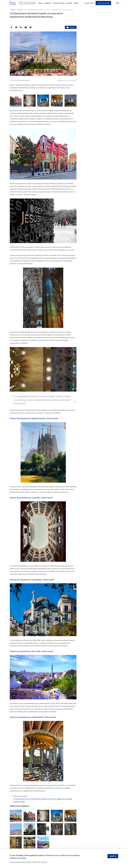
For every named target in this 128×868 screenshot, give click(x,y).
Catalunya (13, 113)
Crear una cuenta (103, 3)
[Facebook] (11, 27)
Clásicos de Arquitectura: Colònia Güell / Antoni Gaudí (33, 717)
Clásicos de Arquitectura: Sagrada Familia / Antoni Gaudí (34, 418)
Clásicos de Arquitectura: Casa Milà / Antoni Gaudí (31, 498)
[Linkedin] (21, 27)
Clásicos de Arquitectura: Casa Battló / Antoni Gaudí (32, 580)
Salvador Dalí (40, 337)
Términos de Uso (52, 855)
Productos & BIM (59, 3)
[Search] (30, 3)
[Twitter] (16, 27)
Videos (76, 3)
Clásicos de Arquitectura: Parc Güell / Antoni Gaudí (31, 651)
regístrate (44, 862)
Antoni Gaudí (62, 85)
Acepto (113, 856)
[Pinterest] (31, 27)
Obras (40, 3)
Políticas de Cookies (18, 858)
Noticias (69, 3)
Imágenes (48, 3)
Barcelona (64, 186)
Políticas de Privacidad (69, 855)
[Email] (26, 27)
